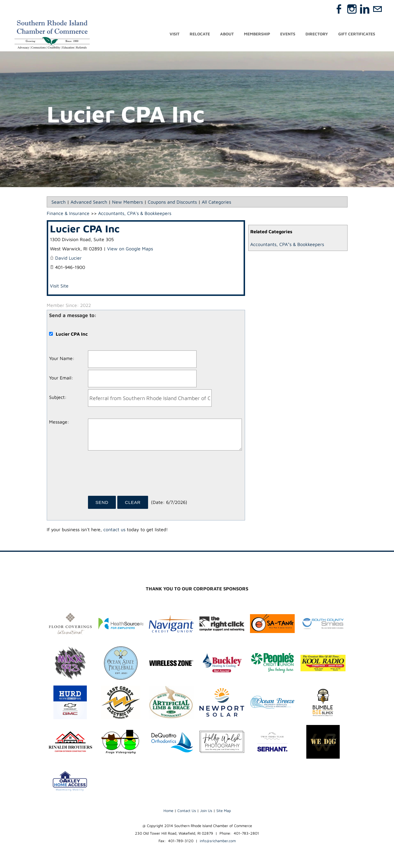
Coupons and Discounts (172, 202)
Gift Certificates (357, 34)
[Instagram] (352, 9)
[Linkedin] (365, 9)
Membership (257, 34)
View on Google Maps (130, 249)
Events (288, 34)
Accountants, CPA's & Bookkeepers (135, 213)
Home (168, 811)
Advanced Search (89, 202)
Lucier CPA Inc (85, 228)
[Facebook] (339, 9)
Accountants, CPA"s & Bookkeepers (287, 244)
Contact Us (187, 811)
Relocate (200, 34)
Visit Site (59, 286)
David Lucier (68, 258)
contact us (114, 529)
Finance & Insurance (68, 213)
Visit (174, 34)
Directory (317, 34)
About (227, 34)
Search (59, 202)
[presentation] (132, 475)
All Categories (216, 202)
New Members (127, 202)
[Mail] (377, 9)
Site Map (224, 811)
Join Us (206, 811)
